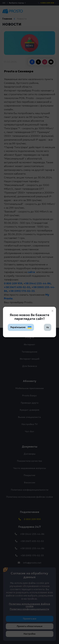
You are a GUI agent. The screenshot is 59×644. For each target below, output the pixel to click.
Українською (21, 327)
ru (48, 327)
